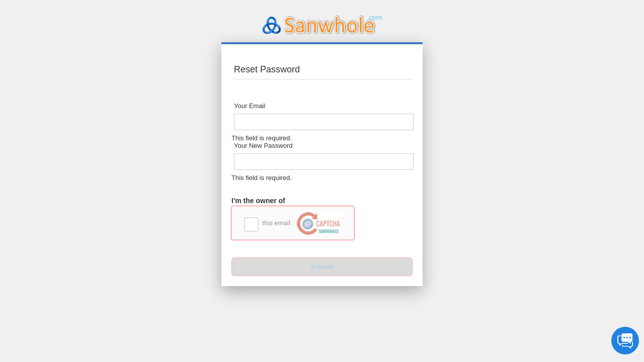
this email (302, 223)
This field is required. (262, 138)
